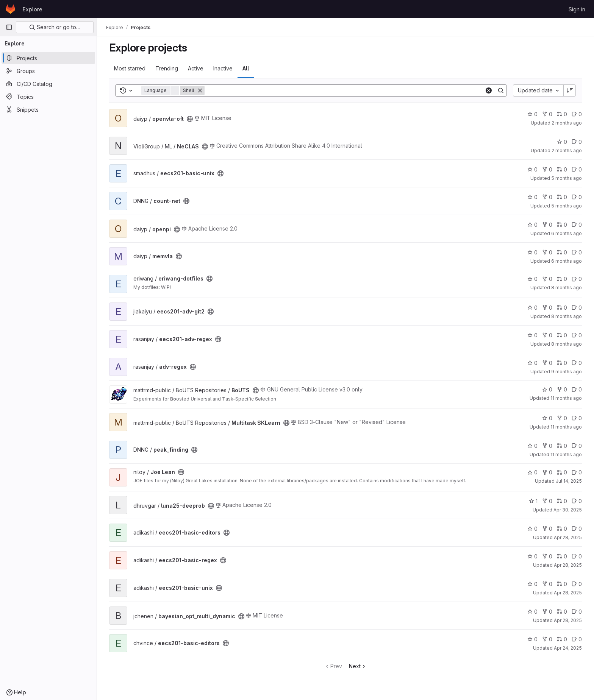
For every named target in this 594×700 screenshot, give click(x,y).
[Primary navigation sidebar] (9, 27)
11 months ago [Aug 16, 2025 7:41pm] (566, 427)
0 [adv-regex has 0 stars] (532, 363)
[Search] (345, 90)
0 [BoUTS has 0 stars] (547, 389)
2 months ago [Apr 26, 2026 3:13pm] (567, 150)
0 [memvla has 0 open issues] (577, 252)
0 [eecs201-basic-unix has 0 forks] (547, 169)
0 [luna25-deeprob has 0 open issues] (577, 501)
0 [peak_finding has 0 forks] (547, 446)
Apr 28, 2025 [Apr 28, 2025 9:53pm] (568, 537)
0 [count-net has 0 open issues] (577, 197)
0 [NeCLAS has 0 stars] (562, 142)
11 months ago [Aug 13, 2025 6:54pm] (566, 454)
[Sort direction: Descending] (570, 90)
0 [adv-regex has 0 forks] (547, 363)
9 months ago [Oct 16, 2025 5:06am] (567, 372)
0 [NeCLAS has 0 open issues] (577, 142)
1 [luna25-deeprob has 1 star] (533, 501)
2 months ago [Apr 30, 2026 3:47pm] (567, 123)
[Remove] (200, 90)
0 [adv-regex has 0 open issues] (577, 363)
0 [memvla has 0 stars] (532, 252)
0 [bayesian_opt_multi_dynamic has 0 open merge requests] (562, 612)
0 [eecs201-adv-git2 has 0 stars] (532, 308)
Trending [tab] (167, 68)
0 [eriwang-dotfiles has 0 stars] (532, 279)
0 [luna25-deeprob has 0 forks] (547, 501)
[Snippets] (48, 109)
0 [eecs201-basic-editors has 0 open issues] (577, 529)
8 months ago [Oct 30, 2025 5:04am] (567, 316)
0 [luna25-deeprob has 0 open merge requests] (562, 501)
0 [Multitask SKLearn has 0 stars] (547, 418)
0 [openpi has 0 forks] (547, 225)
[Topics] (48, 97)
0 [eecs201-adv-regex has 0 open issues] (577, 335)
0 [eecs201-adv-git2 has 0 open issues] (577, 308)
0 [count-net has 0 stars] (532, 197)
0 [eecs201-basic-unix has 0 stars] (532, 169)
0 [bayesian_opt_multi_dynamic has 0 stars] (532, 612)
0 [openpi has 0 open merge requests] (562, 225)
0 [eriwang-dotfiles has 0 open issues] (577, 279)
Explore (33, 9)
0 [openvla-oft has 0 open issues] (577, 114)
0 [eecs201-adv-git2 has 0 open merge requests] (562, 308)
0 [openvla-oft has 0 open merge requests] (562, 114)
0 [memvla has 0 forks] (547, 252)
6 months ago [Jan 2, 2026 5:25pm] (567, 261)
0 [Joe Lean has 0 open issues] (577, 472)
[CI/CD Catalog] (48, 84)
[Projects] (48, 58)
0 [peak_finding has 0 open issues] (577, 446)
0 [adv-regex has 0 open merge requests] (562, 363)
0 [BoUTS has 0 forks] (562, 389)
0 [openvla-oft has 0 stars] (532, 114)
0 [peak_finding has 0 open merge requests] (562, 446)
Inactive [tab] (223, 68)
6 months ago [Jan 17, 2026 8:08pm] (567, 233)
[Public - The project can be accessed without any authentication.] (190, 119)
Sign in (577, 9)
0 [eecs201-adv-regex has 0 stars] (532, 335)
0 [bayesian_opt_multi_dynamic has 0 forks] (547, 612)
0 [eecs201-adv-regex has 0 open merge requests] (562, 335)
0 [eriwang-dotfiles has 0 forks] (547, 279)
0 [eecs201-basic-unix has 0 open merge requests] (562, 169)
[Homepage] (10, 9)
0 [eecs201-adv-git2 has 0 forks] (547, 308)
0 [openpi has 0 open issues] (577, 225)
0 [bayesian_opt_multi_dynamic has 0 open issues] (577, 612)
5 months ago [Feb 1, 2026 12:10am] (567, 206)
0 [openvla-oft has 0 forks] (547, 114)
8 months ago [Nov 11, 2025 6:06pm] (567, 288)
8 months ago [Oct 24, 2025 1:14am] (567, 344)
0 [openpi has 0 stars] (532, 225)
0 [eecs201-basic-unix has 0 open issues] (577, 169)
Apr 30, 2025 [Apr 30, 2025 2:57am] (568, 510)
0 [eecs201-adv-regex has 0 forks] (547, 335)
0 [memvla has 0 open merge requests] (562, 252)
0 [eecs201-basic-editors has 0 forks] (547, 529)
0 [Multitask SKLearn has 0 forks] (562, 418)
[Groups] (48, 71)
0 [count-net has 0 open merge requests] (562, 197)
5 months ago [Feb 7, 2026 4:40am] (567, 178)
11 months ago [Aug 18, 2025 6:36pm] (566, 398)
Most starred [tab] (130, 68)
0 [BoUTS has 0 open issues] (577, 389)
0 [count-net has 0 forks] (547, 197)
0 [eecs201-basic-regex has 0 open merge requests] (562, 556)
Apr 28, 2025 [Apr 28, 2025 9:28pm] (568, 565)
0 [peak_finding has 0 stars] (532, 446)
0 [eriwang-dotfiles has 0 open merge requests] (562, 279)
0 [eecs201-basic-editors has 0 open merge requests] (562, 529)
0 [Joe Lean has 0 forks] (547, 472)
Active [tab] (196, 68)
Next (358, 666)
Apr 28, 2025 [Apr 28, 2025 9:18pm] (568, 593)
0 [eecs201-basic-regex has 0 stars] (532, 556)
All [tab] (246, 68)
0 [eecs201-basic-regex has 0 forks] (547, 556)
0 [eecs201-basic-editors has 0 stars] (532, 529)
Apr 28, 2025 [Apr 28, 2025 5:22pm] (568, 620)
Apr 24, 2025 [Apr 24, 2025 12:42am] (568, 648)
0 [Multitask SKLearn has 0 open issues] (577, 418)
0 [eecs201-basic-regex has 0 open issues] (577, 556)
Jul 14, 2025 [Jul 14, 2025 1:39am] (569, 481)
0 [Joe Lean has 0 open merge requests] (562, 472)
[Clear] (489, 90)
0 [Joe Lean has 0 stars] (532, 472)
